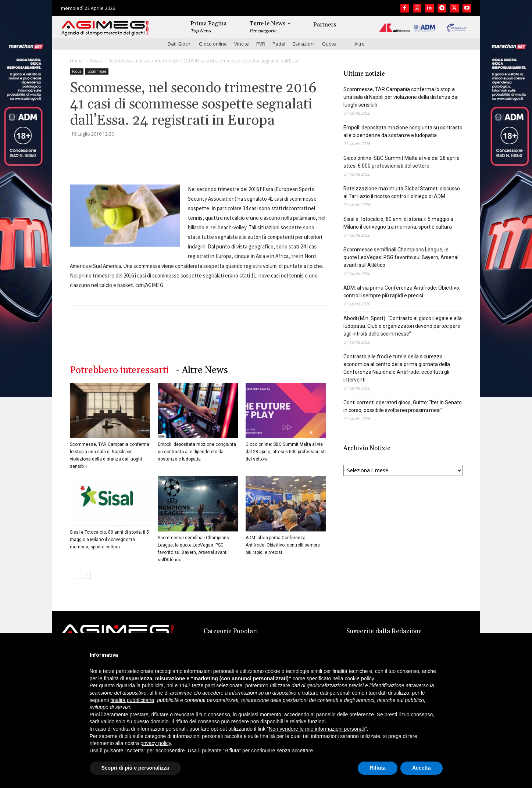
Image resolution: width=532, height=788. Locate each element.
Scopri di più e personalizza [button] (135, 768)
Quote (329, 44)
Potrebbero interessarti (119, 370)
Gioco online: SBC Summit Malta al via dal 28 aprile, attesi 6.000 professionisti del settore (286, 452)
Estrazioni (304, 44)
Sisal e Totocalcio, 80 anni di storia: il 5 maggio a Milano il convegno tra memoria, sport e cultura (109, 540)
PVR (261, 44)
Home (76, 61)
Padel (279, 44)
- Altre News (202, 370)
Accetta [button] (422, 768)
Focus (96, 61)
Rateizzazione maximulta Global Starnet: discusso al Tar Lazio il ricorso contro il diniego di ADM (402, 192)
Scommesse (97, 71)
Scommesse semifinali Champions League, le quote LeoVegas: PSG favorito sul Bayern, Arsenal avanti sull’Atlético (401, 257)
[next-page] (86, 574)
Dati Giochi (180, 44)
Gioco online (213, 44)
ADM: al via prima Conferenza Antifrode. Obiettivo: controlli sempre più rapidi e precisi (283, 545)
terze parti (203, 685)
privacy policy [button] (156, 743)
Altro (360, 44)
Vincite (242, 44)
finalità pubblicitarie (132, 700)
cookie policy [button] (359, 678)
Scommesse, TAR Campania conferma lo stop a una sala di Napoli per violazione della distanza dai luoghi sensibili (401, 97)
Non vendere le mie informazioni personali (317, 729)
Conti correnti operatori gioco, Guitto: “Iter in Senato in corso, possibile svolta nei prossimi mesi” (403, 406)
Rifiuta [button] (378, 768)
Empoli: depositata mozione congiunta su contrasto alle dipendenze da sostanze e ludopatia (197, 452)
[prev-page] (74, 574)
